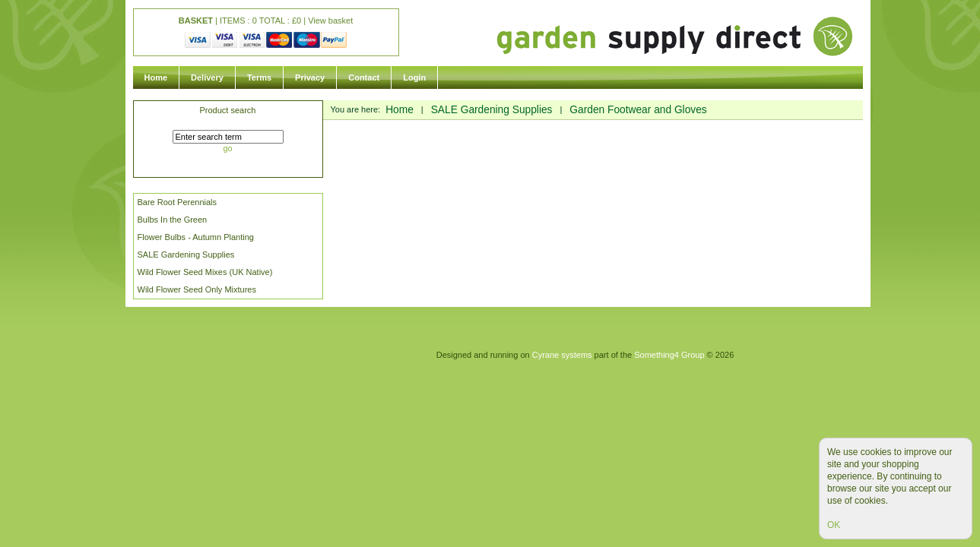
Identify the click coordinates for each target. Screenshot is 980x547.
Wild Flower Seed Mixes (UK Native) (205, 272)
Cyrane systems (562, 355)
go (227, 148)
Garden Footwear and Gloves (638, 110)
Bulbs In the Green (173, 220)
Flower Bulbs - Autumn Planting (196, 237)
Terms (259, 77)
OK (834, 525)
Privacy (310, 77)
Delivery (207, 77)
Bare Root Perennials (178, 202)
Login (414, 77)
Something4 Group (669, 355)
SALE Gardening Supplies (186, 255)
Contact (364, 77)
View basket (330, 21)
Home (156, 77)
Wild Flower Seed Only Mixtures (197, 289)
